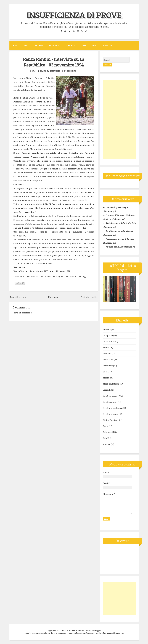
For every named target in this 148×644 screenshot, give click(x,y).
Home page (53, 297)
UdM (105, 438)
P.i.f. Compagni (110, 396)
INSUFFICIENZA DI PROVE (74, 15)
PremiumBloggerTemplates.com (81, 633)
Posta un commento (23, 312)
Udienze (107, 432)
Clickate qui (130, 247)
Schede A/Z (70, 45)
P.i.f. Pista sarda (111, 414)
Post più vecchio (89, 297)
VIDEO (94, 45)
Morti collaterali (111, 384)
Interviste (55, 71)
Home (15, 45)
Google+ (58, 276)
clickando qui (118, 219)
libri (105, 372)
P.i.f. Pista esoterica (112, 408)
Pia (53, 82)
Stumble (71, 276)
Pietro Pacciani (111, 420)
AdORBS (107, 329)
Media (106, 378)
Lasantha (62, 633)
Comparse (108, 335)
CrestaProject (37, 633)
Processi (39, 45)
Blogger (97, 631)
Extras (106, 347)
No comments (70, 71)
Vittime (107, 444)
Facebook (33, 276)
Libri (84, 45)
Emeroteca (54, 45)
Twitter (46, 276)
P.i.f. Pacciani (109, 402)
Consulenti (108, 341)
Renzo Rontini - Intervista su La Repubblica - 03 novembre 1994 (54, 62)
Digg (83, 276)
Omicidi (107, 390)
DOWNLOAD (108, 45)
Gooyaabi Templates (115, 633)
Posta (106, 426)
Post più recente (18, 297)
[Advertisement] (119, 120)
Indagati (107, 354)
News (26, 45)
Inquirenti (108, 360)
